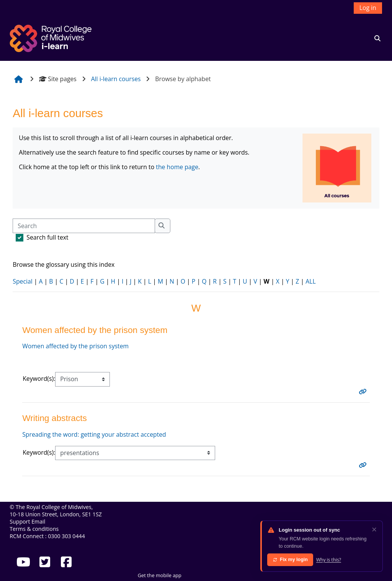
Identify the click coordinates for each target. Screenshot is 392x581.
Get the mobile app (160, 575)
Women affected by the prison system (75, 346)
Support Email (27, 521)
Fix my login (290, 560)
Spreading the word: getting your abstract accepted (94, 434)
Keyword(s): (39, 379)
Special (22, 281)
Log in (368, 8)
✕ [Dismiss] (374, 529)
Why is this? (329, 560)
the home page (177, 167)
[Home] (52, 38)
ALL (310, 281)
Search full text (47, 237)
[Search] (84, 226)
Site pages (58, 79)
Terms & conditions (34, 529)
